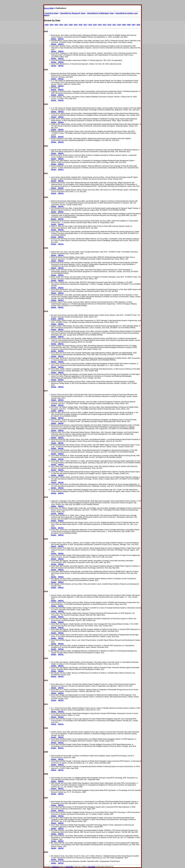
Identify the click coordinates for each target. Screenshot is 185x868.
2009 (124, 25)
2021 (66, 25)
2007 (134, 25)
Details (54, 39)
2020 (71, 25)
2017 (85, 25)
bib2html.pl (56, 867)
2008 (129, 25)
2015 (95, 25)
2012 (110, 25)
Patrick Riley (70, 867)
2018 (80, 25)
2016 (90, 25)
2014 (100, 25)
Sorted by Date (52, 13)
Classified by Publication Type (100, 13)
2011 (114, 25)
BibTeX (61, 39)
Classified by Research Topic (73, 13)
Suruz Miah (49, 8)
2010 (119, 25)
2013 (105, 25)
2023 (56, 25)
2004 (138, 25)
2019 (76, 25)
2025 (47, 25)
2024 (52, 25)
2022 (61, 25)
